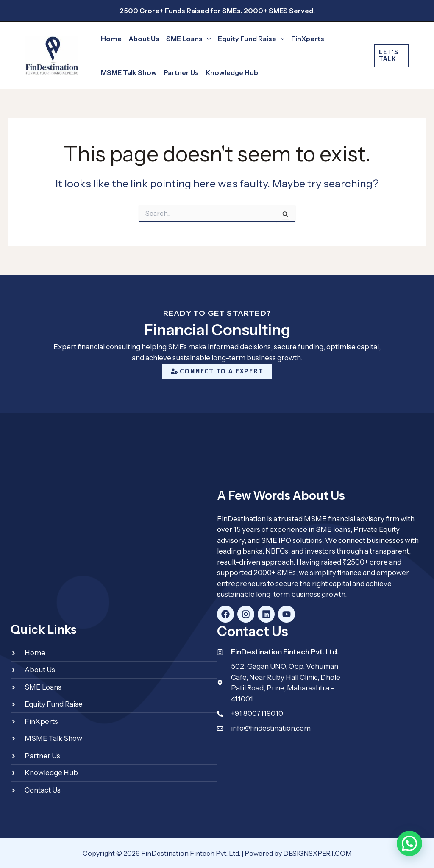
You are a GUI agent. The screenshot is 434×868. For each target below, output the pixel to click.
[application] (207, 39)
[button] (185, 39)
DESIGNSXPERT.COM (317, 853)
